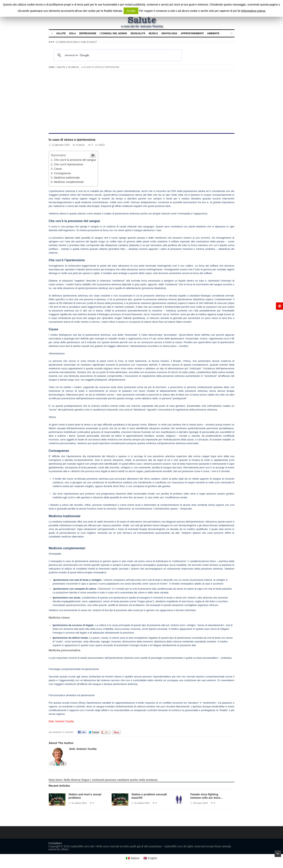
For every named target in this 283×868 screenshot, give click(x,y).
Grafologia (169, 33)
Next (53, 42)
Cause (58, 169)
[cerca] (117, 55)
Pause (51, 42)
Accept (131, 11)
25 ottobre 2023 (142, 803)
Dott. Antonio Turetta (61, 721)
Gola (73, 33)
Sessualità (138, 33)
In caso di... (74, 67)
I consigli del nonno (113, 33)
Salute (61, 33)
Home (52, 67)
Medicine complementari (69, 182)
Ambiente (213, 33)
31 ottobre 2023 (79, 803)
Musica (153, 33)
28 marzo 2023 (201, 803)
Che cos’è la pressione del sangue (75, 160)
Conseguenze (62, 173)
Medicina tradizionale (67, 178)
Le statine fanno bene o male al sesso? (76, 42)
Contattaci (55, 843)
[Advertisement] (142, 102)
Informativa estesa (253, 11)
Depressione (88, 33)
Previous (50, 42)
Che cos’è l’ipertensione (68, 164)
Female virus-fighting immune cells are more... (206, 796)
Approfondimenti (192, 33)
